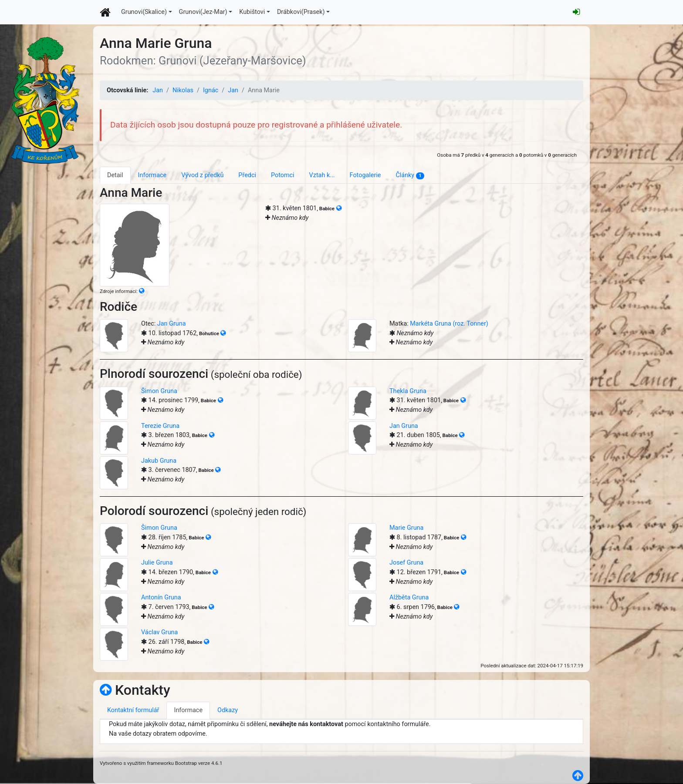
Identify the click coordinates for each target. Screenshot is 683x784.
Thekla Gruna (408, 391)
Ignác (211, 90)
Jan (158, 90)
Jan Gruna (172, 324)
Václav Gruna (159, 632)
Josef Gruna (406, 563)
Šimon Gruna (159, 391)
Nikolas (183, 90)
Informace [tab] (152, 175)
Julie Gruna (157, 563)
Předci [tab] (247, 175)
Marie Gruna (406, 528)
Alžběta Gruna (409, 597)
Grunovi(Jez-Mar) (203, 12)
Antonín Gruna (161, 597)
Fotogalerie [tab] (365, 175)
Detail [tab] (115, 175)
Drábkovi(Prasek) (301, 12)
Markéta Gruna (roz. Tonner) (449, 324)
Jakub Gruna (159, 461)
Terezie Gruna (160, 426)
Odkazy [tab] (228, 710)
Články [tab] (410, 175)
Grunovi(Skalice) (144, 12)
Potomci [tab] (283, 175)
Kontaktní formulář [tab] (133, 710)
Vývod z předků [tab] (202, 175)
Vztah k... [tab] (322, 175)
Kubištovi (252, 12)
